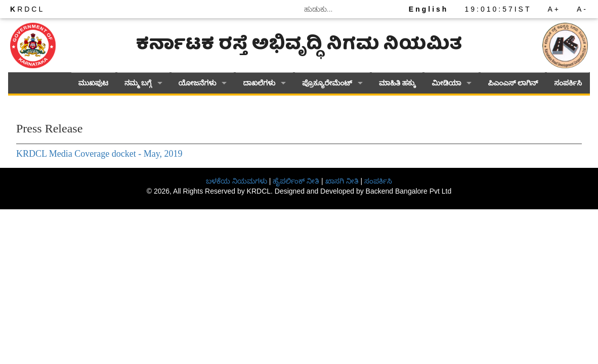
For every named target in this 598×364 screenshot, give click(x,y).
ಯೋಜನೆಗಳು (198, 83)
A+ (554, 9)
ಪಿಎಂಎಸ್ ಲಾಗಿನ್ (513, 83)
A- (582, 9)
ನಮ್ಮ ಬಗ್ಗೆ (138, 83)
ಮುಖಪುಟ (93, 83)
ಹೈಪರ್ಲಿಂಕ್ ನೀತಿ (296, 181)
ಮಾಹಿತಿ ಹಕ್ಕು (397, 83)
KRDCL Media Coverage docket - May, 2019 (99, 154)
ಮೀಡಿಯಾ (446, 83)
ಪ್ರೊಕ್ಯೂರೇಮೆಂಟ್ (327, 83)
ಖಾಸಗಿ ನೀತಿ (342, 181)
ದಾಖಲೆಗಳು (259, 83)
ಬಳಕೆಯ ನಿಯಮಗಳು (237, 181)
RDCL (27, 9)
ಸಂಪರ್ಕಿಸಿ (568, 83)
